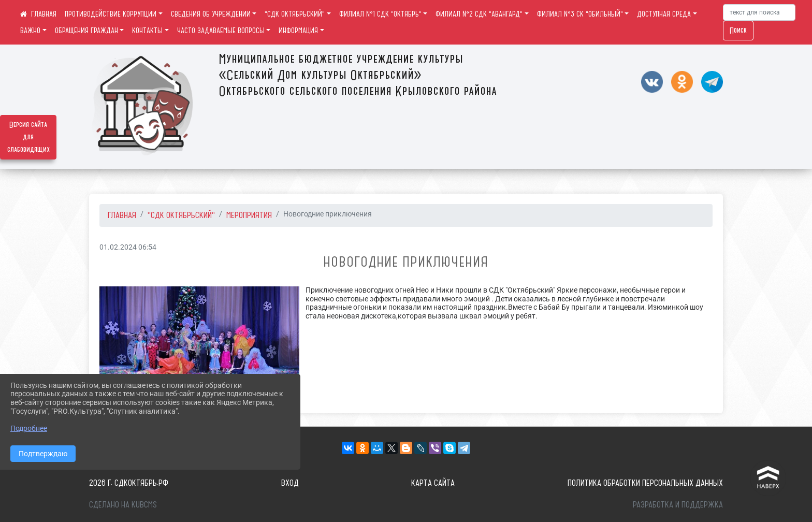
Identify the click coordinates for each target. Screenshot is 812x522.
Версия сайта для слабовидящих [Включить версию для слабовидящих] (28, 137)
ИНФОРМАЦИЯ (298, 31)
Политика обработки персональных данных (645, 483)
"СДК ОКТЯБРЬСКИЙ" (295, 14)
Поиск (738, 31)
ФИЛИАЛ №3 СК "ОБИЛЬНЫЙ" (580, 14)
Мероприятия (249, 215)
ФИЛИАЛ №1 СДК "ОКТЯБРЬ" (380, 14)
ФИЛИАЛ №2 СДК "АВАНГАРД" (479, 14)
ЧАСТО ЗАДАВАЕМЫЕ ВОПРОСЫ (221, 31)
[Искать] (759, 12)
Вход (290, 483)
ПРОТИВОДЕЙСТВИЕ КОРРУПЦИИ (111, 14)
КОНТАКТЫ (147, 31)
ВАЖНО (30, 31)
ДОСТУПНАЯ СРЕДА (664, 14)
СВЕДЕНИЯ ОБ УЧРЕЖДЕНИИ (211, 14)
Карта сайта (433, 483)
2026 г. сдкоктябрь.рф (129, 483)
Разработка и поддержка (678, 504)
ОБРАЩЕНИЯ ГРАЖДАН (86, 31)
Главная (122, 215)
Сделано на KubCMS (123, 504)
